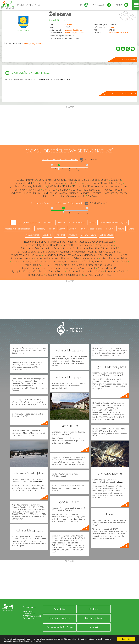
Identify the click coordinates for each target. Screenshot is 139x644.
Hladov (71, 183)
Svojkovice (59, 196)
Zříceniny (73, 229)
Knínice (67, 186)
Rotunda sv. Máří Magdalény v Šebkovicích (43, 248)
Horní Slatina (108, 183)
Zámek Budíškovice (28, 252)
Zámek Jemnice (90, 258)
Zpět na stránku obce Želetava (124, 93)
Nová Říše (88, 190)
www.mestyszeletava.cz (119, 33)
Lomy (124, 186)
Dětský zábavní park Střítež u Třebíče (107, 262)
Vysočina (68, 24)
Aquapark (48, 223)
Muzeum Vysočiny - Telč (25, 262)
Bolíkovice (75, 180)
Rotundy (110, 229)
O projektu (60, 609)
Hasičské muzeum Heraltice (84, 248)
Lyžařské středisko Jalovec (115, 258)
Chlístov (39, 183)
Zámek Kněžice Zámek (107, 252)
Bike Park (47, 235)
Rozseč (74, 193)
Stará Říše (109, 193)
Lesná (104, 186)
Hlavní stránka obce (128, 59)
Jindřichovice (54, 186)
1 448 (111, 27)
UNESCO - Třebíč (51, 265)
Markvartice (34, 190)
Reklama (94, 609)
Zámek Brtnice (56, 271)
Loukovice (20, 190)
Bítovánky (25, 44)
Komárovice (80, 186)
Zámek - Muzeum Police (98, 275)
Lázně (131, 229)
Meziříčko (76, 190)
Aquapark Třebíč (107, 268)
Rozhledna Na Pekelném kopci (76, 252)
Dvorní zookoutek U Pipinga (112, 255)
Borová (86, 180)
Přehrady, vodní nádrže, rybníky (114, 223)
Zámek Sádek (88, 245)
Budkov (105, 180)
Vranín (82, 196)
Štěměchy (122, 193)
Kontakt (94, 627)
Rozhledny (40, 229)
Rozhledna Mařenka (35, 242)
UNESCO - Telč (77, 262)
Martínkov (63, 190)
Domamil (60, 183)
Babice (20, 180)
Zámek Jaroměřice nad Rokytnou (95, 265)
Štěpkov (47, 196)
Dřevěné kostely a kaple (91, 229)
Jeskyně (121, 229)
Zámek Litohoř (109, 248)
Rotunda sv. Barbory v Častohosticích (76, 268)
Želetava (60, 14)
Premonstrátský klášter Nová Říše (42, 245)
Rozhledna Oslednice (22, 258)
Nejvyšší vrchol (32, 235)
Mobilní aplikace (94, 618)
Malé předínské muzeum (62, 242)
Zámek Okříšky (49, 252)
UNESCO (61, 223)
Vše (13, 223)
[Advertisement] (69, 126)
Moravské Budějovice (73, 30)
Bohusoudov (60, 180)
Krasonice (93, 186)
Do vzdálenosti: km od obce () (57, 203)
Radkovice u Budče (21, 193)
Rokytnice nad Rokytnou (55, 193)
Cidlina (49, 183)
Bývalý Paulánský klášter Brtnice (29, 271)
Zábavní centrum (88, 235)
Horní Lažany (92, 183)
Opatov (109, 190)
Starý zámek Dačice (115, 271)
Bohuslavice (45, 180)
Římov (37, 193)
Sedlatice (96, 193)
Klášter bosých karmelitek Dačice (85, 271)
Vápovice (71, 196)
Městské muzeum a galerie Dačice (64, 275)
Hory (120, 183)
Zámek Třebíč (32, 265)
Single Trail (60, 235)
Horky (33, 44)
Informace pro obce (60, 618)
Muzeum (73, 235)
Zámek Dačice (36, 275)
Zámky (62, 229)
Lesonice (114, 186)
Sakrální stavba (107, 235)
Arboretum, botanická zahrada (18, 229)
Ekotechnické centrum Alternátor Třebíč (58, 258)
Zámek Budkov (106, 245)
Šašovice (39, 44)
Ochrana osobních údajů (60, 627)
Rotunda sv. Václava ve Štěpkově (96, 242)
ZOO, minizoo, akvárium (30, 223)
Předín (119, 190)
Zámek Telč (69, 265)
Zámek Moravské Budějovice (26, 255)
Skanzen (93, 223)
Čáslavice (116, 180)
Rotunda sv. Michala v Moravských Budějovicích (69, 255)
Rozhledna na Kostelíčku (53, 262)
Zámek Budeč (70, 245)
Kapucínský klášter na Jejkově (37, 268)
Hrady (52, 229)
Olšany (99, 190)
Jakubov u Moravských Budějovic (28, 186)
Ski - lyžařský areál (77, 223)
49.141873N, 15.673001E (75, 33)
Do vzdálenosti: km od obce (60, 160)
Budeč (95, 180)
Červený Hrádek (24, 183)
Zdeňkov (92, 196)
